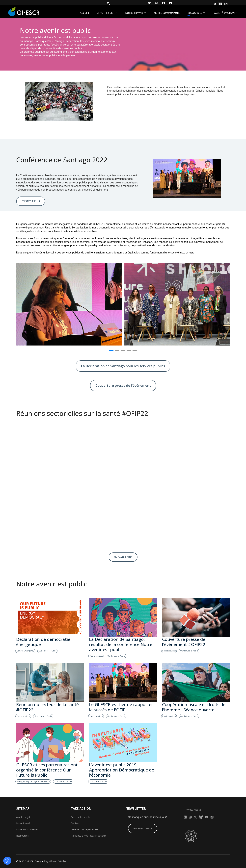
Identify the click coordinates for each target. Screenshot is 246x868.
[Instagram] (157, 3)
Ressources (195, 13)
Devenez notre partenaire (85, 829)
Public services (96, 656)
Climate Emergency (25, 651)
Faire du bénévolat (81, 817)
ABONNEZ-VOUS (143, 828)
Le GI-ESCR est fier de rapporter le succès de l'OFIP (121, 707)
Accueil (85, 13)
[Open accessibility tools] (7, 861)
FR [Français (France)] (220, 4)
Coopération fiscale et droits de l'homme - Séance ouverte (194, 707)
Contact (75, 823)
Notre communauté (167, 13)
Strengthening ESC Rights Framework (33, 781)
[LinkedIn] (170, 3)
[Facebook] (164, 3)
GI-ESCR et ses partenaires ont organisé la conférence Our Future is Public (47, 770)
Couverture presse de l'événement (123, 385)
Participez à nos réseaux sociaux (88, 836)
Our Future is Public (47, 651)
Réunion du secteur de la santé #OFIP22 (47, 707)
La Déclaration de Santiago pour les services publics (123, 366)
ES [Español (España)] (215, 4)
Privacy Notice (193, 810)
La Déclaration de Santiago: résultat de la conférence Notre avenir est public (121, 644)
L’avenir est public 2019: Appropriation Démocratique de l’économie (122, 770)
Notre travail (134, 13)
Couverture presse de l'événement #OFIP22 (184, 642)
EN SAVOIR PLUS (31, 201)
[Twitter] (149, 3)
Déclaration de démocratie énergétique (43, 642)
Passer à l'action (224, 13)
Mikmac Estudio (57, 861)
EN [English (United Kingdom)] (226, 4)
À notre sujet (106, 13)
